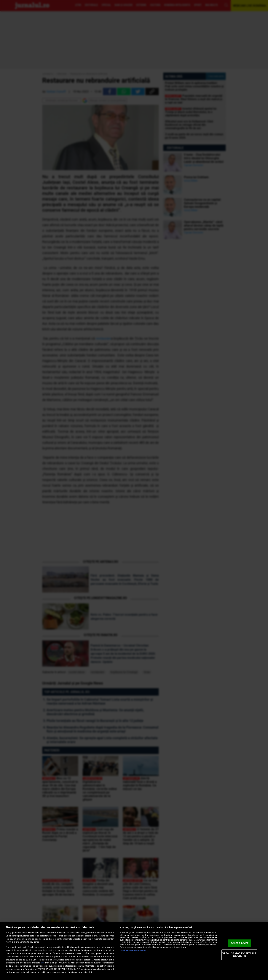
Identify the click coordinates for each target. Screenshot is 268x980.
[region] (134, 951)
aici (42, 963)
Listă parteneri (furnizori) (133, 951)
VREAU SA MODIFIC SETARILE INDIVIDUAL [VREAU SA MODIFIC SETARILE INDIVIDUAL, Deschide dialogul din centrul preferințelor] (239, 955)
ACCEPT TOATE (240, 943)
